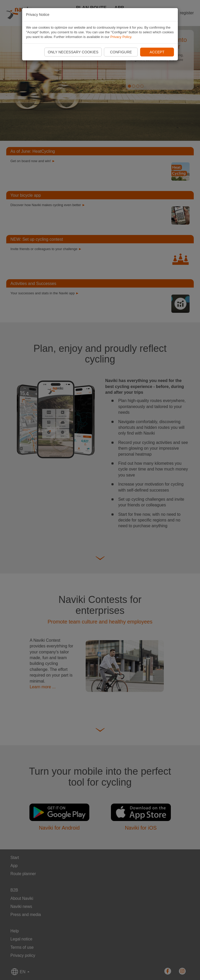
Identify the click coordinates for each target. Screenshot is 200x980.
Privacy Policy (121, 37)
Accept (157, 52)
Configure (121, 52)
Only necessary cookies (73, 52)
